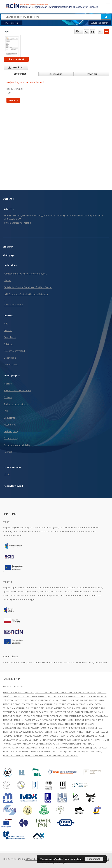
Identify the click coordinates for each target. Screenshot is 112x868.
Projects (8, 397)
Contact (8, 452)
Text (9, 93)
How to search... (12, 23)
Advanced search (100, 23)
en (107, 32)
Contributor (10, 337)
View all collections (13, 305)
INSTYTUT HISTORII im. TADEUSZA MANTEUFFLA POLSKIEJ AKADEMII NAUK (38, 720)
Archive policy (11, 431)
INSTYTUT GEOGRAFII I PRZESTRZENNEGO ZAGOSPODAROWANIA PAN (75, 716)
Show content (16, 59)
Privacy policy (11, 438)
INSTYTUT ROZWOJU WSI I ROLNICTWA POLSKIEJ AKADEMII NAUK (77, 748)
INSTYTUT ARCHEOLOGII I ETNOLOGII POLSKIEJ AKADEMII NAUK (65, 692)
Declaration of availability (17, 445)
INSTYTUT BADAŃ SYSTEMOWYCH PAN (67, 696)
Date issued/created (14, 351)
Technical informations (16, 404)
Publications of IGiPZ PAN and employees (25, 274)
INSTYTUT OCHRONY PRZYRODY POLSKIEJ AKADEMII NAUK (76, 728)
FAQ (6, 411)
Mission (8, 384)
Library (7, 280)
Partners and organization (17, 391)
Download (15, 67)
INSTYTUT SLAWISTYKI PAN (72, 732)
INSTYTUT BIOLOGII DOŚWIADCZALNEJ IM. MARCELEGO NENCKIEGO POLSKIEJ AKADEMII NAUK (60, 700)
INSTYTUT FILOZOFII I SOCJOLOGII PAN (21, 716)
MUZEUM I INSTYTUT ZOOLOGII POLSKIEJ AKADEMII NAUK (77, 736)
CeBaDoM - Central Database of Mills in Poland (28, 287)
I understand (94, 859)
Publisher (9, 344)
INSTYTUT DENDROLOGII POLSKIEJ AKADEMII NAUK (80, 712)
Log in (7, 474)
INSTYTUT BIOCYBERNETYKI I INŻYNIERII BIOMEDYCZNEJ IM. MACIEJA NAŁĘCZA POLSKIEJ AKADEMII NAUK (52, 752)
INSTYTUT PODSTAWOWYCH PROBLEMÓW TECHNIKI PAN (30, 732)
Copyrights (9, 418)
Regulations (10, 425)
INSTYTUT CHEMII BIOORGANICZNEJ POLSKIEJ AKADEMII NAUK (58, 708)
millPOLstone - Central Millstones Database (26, 294)
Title (6, 324)
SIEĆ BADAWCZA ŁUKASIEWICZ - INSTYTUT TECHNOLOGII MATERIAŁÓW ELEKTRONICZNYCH (46, 740)
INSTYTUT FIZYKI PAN (13, 756)
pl (100, 32)
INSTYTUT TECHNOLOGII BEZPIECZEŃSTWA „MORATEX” (51, 756)
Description (10, 358)
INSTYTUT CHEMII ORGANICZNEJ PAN (36, 712)
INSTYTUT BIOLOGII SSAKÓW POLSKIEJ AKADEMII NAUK (29, 704)
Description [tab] (20, 74)
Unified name (11, 365)
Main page (9, 255)
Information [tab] (56, 74)
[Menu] (108, 3)
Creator (8, 330)
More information (73, 859)
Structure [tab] (92, 74)
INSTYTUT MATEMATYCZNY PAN (18, 692)
